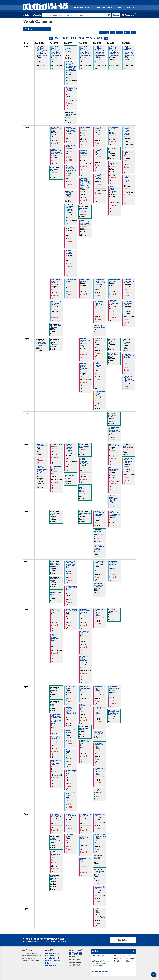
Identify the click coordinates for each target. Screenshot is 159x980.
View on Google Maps (101, 971)
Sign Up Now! (123, 940)
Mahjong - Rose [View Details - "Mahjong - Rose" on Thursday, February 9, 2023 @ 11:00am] (99, 327)
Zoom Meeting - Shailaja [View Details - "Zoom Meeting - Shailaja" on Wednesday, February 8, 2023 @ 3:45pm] (85, 514)
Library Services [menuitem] (104, 8)
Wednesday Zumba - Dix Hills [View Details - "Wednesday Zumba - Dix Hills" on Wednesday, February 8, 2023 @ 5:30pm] (84, 633)
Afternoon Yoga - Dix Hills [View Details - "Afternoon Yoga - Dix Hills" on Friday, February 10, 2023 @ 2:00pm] (114, 445)
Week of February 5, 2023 (78, 38)
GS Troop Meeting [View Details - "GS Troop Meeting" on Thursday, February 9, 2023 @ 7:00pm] (97, 858)
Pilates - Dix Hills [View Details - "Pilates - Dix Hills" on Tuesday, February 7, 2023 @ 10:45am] (70, 228)
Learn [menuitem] (118, 8)
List (112, 33)
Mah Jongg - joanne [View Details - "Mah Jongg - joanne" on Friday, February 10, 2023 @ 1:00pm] (113, 416)
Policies (48, 963)
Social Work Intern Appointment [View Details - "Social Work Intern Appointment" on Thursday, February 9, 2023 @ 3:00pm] (99, 533)
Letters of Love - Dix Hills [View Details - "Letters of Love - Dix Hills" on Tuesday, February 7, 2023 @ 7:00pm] (71, 815)
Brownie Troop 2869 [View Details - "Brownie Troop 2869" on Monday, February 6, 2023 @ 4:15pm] (56, 593)
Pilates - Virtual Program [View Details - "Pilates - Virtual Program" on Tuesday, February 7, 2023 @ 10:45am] (69, 252)
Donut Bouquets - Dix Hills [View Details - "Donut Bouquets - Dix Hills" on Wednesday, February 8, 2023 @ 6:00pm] (85, 706)
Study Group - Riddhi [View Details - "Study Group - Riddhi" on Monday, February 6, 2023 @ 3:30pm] (55, 514)
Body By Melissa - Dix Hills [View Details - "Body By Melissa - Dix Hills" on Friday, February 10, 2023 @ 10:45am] (114, 163)
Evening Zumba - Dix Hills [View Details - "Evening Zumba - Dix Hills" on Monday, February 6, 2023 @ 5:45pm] (55, 611)
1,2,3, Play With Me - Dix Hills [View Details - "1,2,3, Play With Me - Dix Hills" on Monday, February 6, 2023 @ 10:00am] (56, 129)
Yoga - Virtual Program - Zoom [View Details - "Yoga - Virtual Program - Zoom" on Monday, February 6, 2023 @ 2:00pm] (56, 468)
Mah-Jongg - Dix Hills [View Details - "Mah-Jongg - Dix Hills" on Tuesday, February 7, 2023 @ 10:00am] (70, 146)
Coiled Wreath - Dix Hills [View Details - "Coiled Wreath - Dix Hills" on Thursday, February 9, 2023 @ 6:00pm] (100, 708)
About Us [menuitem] (130, 8)
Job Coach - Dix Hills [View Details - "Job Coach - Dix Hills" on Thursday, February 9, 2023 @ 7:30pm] (100, 888)
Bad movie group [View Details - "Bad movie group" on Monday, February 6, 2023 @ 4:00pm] (54, 579)
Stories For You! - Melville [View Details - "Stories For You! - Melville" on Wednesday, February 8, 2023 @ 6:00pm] (85, 687)
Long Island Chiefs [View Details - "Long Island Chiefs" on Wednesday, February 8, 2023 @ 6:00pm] (84, 729)
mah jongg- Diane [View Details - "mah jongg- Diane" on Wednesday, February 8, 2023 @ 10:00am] (84, 209)
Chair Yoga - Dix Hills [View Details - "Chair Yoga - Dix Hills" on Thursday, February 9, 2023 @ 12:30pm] (99, 339)
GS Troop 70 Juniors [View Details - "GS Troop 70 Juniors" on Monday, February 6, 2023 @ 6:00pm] (55, 703)
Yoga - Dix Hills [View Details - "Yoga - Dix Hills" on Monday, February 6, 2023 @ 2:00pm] (56, 444)
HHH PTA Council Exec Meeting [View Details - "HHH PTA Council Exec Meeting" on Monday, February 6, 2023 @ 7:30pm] (55, 878)
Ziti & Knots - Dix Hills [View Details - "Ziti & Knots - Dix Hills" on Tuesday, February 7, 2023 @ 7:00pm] (70, 835)
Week (127, 33)
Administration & (52, 958)
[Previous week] (51, 38)
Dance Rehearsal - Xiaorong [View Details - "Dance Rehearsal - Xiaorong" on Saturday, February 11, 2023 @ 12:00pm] (127, 342)
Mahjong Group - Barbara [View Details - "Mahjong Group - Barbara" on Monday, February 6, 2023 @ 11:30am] (56, 326)
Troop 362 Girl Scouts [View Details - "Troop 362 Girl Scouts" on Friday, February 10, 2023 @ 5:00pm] (114, 612)
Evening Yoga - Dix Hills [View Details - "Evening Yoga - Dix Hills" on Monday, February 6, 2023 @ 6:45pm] (56, 738)
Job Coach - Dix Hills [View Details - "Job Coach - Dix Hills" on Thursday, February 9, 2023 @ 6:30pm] (100, 769)
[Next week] (106, 38)
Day (133, 33)
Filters (32, 29)
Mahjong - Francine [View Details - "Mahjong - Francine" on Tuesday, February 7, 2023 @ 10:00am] (68, 194)
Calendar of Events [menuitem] (82, 8)
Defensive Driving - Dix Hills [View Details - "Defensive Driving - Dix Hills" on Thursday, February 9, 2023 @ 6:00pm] (99, 745)
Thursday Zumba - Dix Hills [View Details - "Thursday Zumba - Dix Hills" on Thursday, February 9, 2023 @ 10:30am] (99, 151)
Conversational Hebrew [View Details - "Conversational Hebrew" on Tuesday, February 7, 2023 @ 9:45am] (70, 115)
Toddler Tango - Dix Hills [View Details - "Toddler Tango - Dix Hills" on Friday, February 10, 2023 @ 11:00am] (114, 280)
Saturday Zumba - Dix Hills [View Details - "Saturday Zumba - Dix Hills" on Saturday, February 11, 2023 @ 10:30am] (128, 153)
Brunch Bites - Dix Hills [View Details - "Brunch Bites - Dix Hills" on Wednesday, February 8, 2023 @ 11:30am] (85, 280)
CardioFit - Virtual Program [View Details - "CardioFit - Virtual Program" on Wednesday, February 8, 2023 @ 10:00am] (84, 152)
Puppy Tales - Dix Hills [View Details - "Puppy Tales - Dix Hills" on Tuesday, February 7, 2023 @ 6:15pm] (71, 730)
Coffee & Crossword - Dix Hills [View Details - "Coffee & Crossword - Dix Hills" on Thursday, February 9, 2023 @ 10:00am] (99, 129)
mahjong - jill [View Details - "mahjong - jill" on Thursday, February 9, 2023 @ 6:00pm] (98, 733)
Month (119, 33)
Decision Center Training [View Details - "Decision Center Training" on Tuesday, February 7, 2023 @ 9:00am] (68, 50)
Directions (49, 956)
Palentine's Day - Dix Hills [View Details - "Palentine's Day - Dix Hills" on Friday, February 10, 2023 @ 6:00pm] (114, 687)
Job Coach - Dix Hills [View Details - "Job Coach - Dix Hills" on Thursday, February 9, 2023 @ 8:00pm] (100, 910)
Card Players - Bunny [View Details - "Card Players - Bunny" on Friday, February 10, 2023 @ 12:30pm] (113, 355)
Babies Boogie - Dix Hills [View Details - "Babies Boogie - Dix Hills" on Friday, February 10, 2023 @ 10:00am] (114, 128)
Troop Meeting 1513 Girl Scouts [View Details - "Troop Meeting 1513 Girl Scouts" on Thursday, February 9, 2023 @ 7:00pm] (99, 873)
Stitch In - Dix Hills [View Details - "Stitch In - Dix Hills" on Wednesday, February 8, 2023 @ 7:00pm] (85, 859)
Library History (51, 965)
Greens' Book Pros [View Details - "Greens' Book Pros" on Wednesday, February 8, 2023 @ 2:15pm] (84, 447)
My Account (127, 15)
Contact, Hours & (52, 953)
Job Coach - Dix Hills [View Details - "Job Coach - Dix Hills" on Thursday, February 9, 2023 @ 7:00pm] (100, 815)
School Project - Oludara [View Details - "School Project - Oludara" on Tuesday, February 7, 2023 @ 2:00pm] (71, 476)
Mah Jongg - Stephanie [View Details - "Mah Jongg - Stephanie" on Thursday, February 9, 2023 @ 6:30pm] (98, 792)
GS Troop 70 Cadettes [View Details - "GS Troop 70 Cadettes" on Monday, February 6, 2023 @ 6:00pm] (55, 689)
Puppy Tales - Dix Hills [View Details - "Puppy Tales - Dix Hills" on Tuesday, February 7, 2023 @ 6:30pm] (71, 751)
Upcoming (104, 33)
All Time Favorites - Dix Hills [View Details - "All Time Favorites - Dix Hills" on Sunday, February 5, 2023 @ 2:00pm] (42, 446)
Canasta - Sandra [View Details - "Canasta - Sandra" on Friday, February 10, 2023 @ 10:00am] (112, 151)
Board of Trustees (53, 961)
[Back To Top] (154, 975)
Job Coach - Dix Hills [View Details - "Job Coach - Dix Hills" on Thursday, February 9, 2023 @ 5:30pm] (100, 610)
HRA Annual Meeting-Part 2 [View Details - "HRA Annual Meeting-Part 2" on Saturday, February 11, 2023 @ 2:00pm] (128, 447)
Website (38, 15)
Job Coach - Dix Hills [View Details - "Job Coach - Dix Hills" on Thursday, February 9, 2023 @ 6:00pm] (100, 687)
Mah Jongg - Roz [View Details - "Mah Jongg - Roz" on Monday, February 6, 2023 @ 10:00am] (55, 170)
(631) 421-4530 (99, 955)
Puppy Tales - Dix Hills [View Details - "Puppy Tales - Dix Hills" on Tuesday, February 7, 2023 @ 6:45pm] (71, 793)
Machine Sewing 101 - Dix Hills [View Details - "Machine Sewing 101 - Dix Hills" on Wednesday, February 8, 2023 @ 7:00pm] (85, 838)
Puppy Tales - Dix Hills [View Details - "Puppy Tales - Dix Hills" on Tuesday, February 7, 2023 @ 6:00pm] (71, 687)
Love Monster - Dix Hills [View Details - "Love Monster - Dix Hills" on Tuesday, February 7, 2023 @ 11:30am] (71, 280)
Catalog (28, 15)
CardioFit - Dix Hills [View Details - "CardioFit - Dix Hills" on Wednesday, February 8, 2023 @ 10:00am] (85, 128)
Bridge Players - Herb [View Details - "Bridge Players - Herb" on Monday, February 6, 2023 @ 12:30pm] (56, 342)
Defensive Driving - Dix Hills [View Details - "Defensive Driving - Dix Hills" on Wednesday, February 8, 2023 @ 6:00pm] (85, 742)
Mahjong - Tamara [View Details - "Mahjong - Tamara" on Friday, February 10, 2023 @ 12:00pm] (112, 342)
